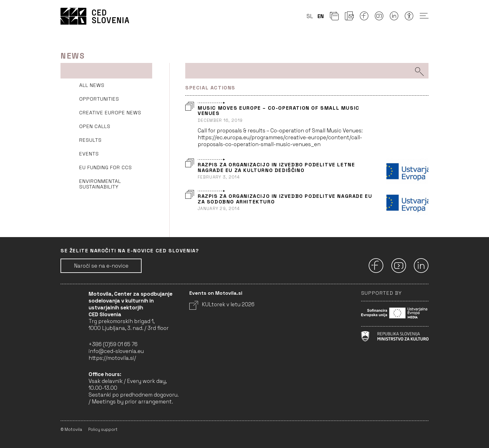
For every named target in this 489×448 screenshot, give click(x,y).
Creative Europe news (110, 113)
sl (310, 16)
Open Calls (95, 126)
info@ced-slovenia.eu (116, 351)
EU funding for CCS (106, 167)
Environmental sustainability (100, 184)
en (321, 16)
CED (95, 16)
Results (90, 140)
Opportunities (99, 99)
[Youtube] (379, 18)
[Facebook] (364, 18)
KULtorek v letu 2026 (222, 304)
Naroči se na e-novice (101, 266)
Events (89, 154)
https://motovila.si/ (112, 358)
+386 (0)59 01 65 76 (113, 344)
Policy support (103, 429)
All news (92, 85)
